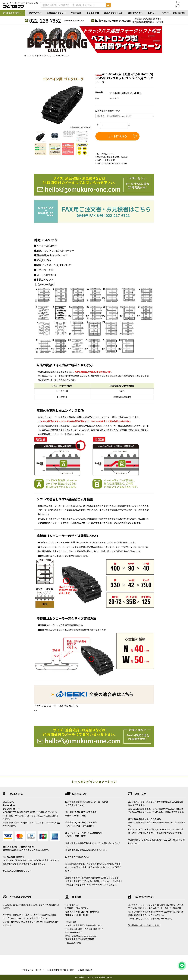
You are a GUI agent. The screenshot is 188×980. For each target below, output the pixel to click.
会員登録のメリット (56, 13)
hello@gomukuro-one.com (113, 20)
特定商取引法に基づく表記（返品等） (113, 157)
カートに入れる (117, 136)
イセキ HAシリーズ (62, 56)
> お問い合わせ (85, 970)
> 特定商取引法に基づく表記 (61, 970)
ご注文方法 (76, 13)
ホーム (27, 56)
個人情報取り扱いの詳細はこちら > (144, 925)
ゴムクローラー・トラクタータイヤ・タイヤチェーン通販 (20, 3)
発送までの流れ (135, 13)
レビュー (152, 13)
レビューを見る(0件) (106, 160)
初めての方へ (35, 13)
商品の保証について (113, 13)
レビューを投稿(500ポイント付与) (112, 163)
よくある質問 (93, 13)
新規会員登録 (179, 13)
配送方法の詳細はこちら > (77, 857)
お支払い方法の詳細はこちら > (17, 871)
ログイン (166, 13)
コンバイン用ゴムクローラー (42, 56)
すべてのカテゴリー (12, 13)
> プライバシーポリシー (33, 970)
